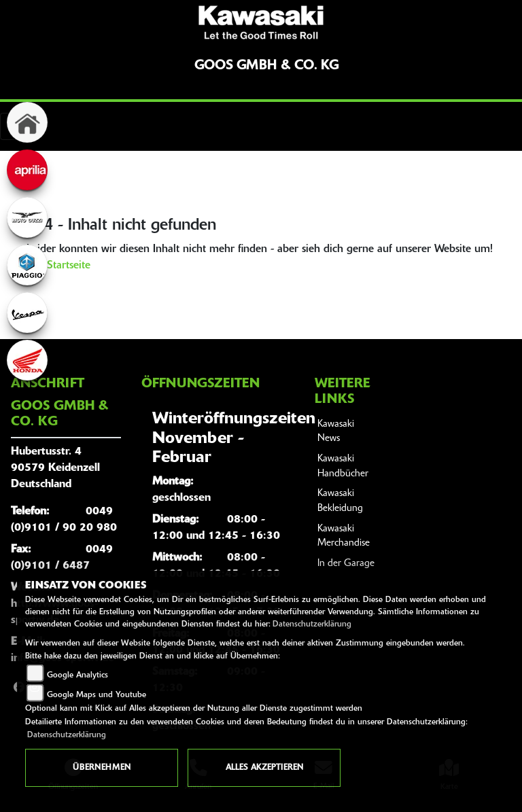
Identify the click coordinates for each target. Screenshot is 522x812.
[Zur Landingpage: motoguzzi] (27, 217)
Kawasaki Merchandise (344, 536)
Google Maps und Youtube (97, 695)
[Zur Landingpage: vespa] (27, 313)
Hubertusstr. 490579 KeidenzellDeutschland (55, 468)
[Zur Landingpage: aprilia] (27, 170)
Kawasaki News (336, 432)
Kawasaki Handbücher (343, 466)
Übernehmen (102, 768)
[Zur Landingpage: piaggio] (27, 265)
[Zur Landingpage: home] (27, 122)
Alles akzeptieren (264, 768)
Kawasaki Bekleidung (340, 501)
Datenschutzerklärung (312, 624)
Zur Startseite (58, 266)
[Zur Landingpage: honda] (27, 360)
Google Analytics (77, 675)
